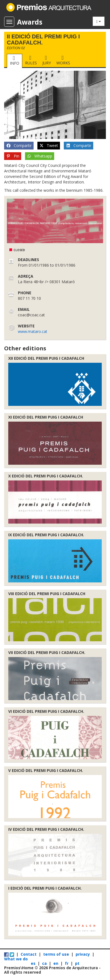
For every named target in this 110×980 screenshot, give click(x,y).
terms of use (56, 954)
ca (45, 963)
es (34, 963)
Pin (13, 156)
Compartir (19, 146)
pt (77, 963)
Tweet (49, 146)
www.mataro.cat (33, 331)
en (56, 963)
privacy (83, 954)
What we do (16, 959)
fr (67, 963)
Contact (29, 954)
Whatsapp (40, 156)
